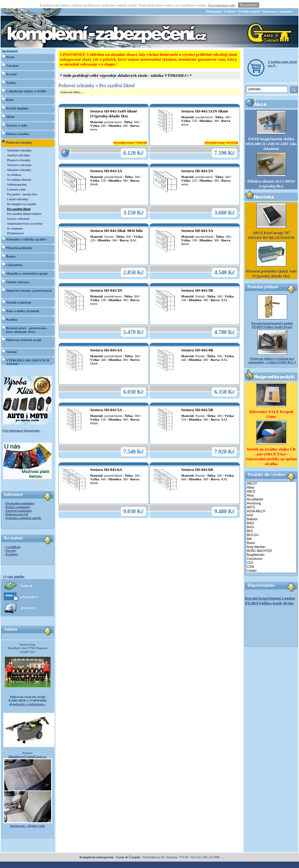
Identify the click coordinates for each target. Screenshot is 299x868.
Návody (11, 542)
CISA (271, 559)
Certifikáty (13, 539)
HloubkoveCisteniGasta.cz (28, 748)
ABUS (271, 484)
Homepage (214, 3)
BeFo (271, 519)
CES (271, 555)
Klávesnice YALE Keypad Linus (271, 406)
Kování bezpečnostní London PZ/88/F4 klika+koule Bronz (272, 317)
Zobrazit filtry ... (72, 84)
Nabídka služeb (249, 3)
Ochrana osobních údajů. (23, 510)
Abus (271, 487)
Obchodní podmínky (20, 495)
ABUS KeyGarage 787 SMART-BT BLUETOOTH (271, 227)
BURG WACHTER (271, 543)
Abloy (271, 480)
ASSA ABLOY (271, 503)
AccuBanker (271, 491)
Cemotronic (271, 551)
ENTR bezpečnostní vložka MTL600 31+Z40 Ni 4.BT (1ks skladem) (271, 136)
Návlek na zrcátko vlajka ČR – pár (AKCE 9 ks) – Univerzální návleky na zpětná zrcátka (271, 448)
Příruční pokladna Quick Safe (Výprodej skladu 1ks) (271, 266)
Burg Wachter (271, 539)
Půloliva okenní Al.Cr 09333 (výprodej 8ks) (271, 176)
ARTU (271, 499)
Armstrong (271, 495)
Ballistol (271, 511)
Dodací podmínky (18, 499)
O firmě (229, 3)
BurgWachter (271, 547)
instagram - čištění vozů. (28, 817)
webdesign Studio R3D (149, 866)
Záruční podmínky (19, 502)
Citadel (271, 563)
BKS (271, 523)
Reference (270, 3)
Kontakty (286, 3)
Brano (271, 535)
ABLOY (271, 476)
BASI (271, 515)
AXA (271, 507)
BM (271, 531)
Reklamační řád (17, 506)
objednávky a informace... (28, 696)
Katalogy (12, 546)
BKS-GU (271, 527)
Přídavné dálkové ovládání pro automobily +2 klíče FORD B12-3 (272, 352)
